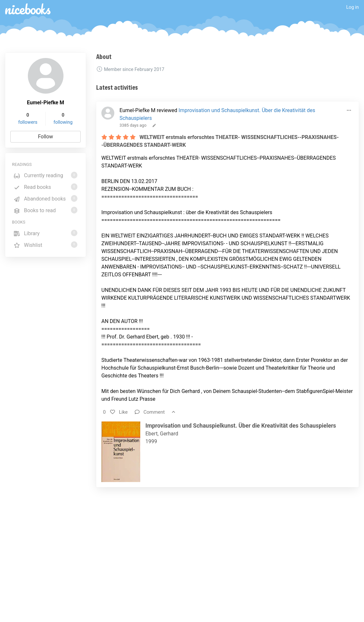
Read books (45, 187)
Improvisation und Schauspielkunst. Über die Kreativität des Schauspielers (241, 426)
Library (45, 233)
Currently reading (45, 175)
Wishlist (45, 245)
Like (119, 412)
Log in (353, 7)
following (63, 122)
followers (28, 122)
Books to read (45, 210)
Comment (150, 412)
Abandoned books (45, 198)
